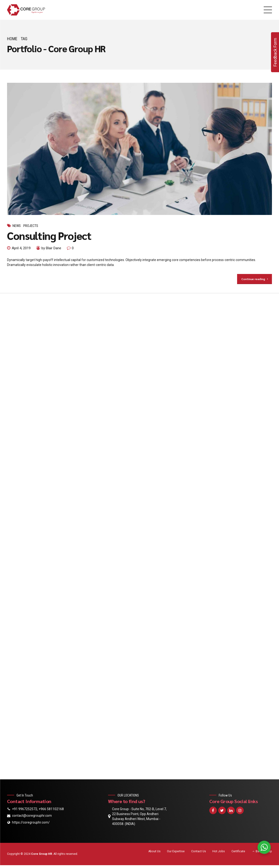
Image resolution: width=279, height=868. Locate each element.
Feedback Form (275, 52)
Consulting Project (49, 235)
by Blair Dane (51, 248)
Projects (31, 226)
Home (12, 39)
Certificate (238, 851)
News (17, 226)
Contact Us (199, 851)
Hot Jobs (219, 851)
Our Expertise (176, 851)
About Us (154, 851)
